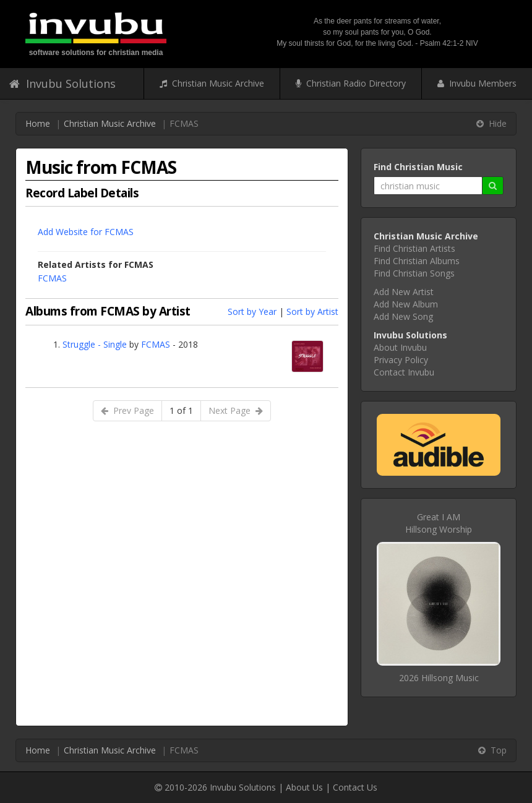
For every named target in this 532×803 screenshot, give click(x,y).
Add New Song (403, 316)
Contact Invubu (404, 372)
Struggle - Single (95, 344)
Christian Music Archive (212, 83)
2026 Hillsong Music (439, 678)
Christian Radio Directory (351, 83)
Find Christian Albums (417, 261)
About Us (304, 787)
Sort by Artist (312, 311)
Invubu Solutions (62, 84)
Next (236, 410)
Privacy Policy (401, 360)
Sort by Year (252, 311)
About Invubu (400, 347)
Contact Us (355, 787)
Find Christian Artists (414, 248)
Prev (127, 410)
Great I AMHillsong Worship (439, 523)
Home (38, 123)
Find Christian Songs (414, 273)
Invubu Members (477, 83)
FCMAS (52, 278)
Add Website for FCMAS (86, 232)
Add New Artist (404, 292)
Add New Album (406, 304)
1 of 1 (181, 410)
